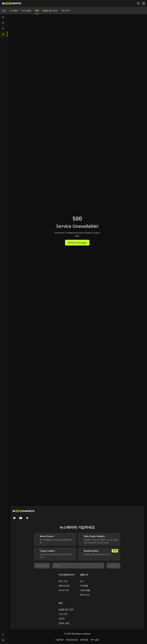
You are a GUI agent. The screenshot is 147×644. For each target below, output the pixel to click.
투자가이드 (85, 595)
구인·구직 (65, 11)
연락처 (62, 619)
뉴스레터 (14, 11)
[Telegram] (27, 518)
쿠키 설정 (95, 640)
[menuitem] (4, 17)
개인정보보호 (72, 640)
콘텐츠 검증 (64, 623)
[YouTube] (21, 518)
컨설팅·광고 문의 (50, 11)
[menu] (4, 26)
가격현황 (84, 586)
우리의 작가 (64, 590)
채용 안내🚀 (64, 586)
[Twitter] (14, 518)
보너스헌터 (26, 11)
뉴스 (82, 581)
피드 (4, 11)
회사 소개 (63, 581)
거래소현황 (85, 590)
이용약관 (59, 640)
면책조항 (84, 640)
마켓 (37, 11)
